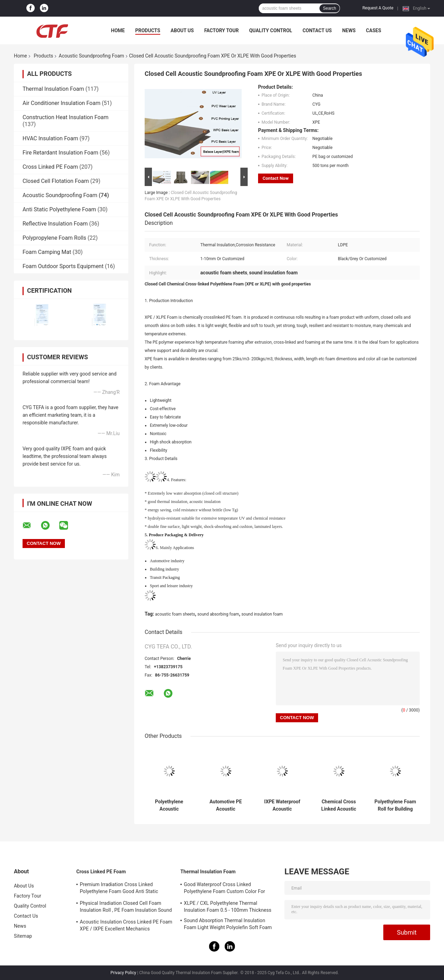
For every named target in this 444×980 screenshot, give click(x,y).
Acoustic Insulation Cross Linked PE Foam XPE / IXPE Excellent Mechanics (126, 925)
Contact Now (276, 178)
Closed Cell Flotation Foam (56, 181)
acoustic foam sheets (175, 614)
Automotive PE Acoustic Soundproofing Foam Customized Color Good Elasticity (226, 805)
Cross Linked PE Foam (50, 167)
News (349, 30)
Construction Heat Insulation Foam (66, 117)
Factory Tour (222, 30)
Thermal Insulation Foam (53, 89)
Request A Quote (378, 8)
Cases (374, 30)
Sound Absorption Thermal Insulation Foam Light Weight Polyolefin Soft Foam (228, 924)
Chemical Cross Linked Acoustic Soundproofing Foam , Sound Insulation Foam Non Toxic (339, 805)
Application (183, 547)
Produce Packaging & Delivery (176, 535)
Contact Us (317, 30)
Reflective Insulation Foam (55, 224)
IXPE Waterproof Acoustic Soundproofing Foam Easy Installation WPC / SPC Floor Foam (282, 805)
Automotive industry (167, 561)
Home (118, 30)
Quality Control (271, 30)
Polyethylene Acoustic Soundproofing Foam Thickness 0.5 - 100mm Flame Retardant (169, 805)
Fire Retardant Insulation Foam (60, 153)
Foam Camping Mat (47, 252)
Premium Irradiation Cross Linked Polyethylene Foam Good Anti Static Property (119, 889)
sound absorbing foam (218, 614)
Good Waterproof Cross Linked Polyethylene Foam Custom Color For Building (224, 889)
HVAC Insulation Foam (50, 138)
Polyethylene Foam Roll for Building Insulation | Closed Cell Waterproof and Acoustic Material (395, 805)
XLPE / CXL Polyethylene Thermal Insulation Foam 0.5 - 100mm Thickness (228, 907)
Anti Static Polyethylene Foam (59, 209)
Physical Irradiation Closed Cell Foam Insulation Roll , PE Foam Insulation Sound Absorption (126, 908)
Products (148, 30)
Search (330, 8)
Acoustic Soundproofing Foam (91, 56)
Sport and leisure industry (171, 586)
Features (178, 480)
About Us (182, 30)
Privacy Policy (123, 973)
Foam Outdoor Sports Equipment (63, 266)
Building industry (164, 569)
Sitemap (23, 936)
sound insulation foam (262, 614)
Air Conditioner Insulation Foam (61, 103)
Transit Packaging (165, 577)
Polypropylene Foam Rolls (54, 238)
